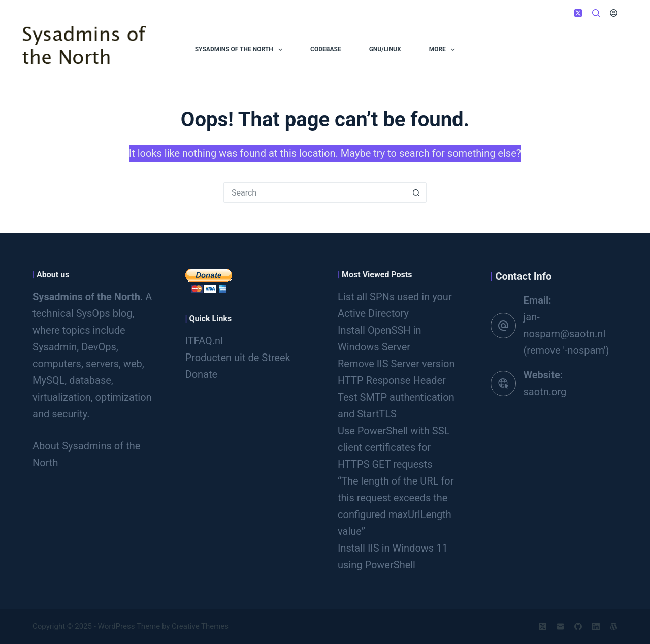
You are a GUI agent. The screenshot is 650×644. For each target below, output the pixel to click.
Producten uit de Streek (238, 358)
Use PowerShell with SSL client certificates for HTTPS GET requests (394, 447)
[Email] (560, 626)
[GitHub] (578, 626)
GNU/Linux (385, 49)
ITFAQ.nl (204, 341)
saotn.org (545, 392)
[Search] (596, 13)
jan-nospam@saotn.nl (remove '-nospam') (566, 334)
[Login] (614, 13)
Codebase (326, 49)
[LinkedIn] (596, 626)
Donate (202, 374)
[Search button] (416, 192)
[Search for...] (315, 192)
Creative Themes (200, 626)
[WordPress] (614, 626)
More (444, 50)
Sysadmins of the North (241, 50)
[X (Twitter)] (578, 13)
